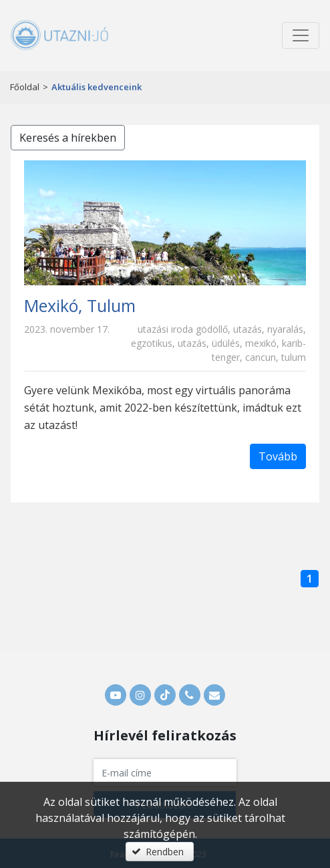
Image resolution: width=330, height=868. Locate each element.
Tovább (278, 456)
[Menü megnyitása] (301, 35)
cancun (261, 357)
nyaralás (285, 329)
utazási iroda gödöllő (183, 329)
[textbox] (165, 772)
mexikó (261, 343)
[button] (160, 852)
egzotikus (152, 343)
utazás (247, 329)
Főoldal (25, 87)
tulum (294, 357)
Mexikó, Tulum (80, 305)
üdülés (226, 343)
